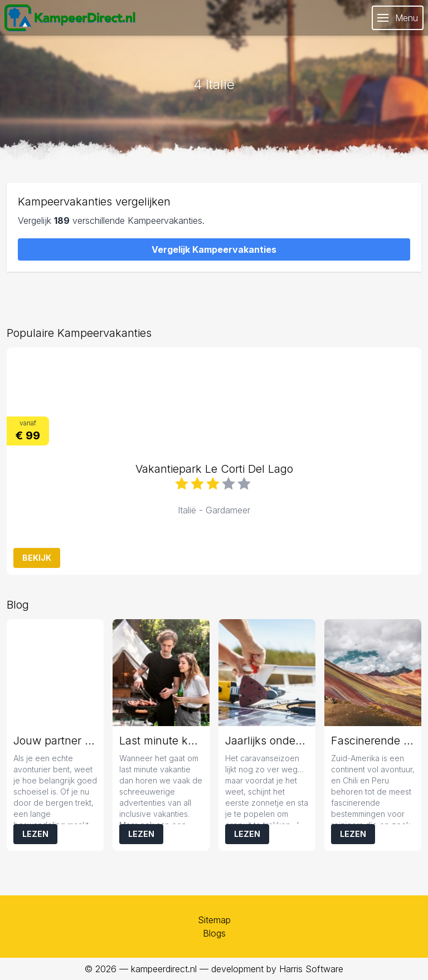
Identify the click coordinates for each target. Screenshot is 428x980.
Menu (398, 18)
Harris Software (311, 969)
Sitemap (214, 920)
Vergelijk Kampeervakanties (214, 249)
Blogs (214, 933)
